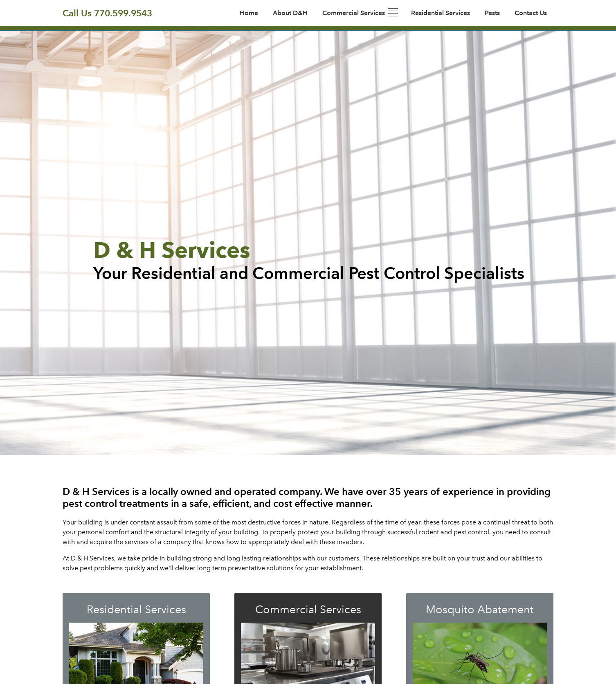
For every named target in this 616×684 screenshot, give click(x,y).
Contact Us (531, 13)
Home (249, 13)
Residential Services (441, 13)
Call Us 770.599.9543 (107, 13)
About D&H (290, 13)
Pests (492, 13)
